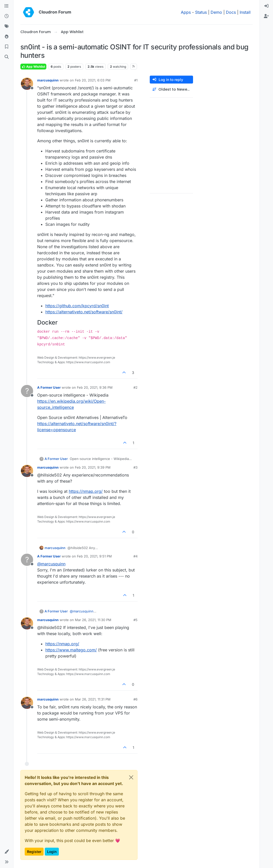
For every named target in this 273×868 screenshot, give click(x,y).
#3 (135, 467)
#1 (136, 80)
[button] (7, 852)
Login (52, 852)
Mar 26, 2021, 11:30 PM (93, 620)
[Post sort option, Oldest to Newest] (171, 89)
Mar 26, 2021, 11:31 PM (93, 699)
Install (245, 12)
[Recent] (7, 16)
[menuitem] (266, 6)
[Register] (266, 16)
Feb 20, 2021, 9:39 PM (93, 467)
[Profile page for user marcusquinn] (27, 84)
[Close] (131, 777)
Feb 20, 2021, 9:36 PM (95, 387)
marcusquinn (48, 80)
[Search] (7, 57)
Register (34, 852)
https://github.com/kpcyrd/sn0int (77, 306)
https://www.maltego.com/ (71, 650)
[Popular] (7, 37)
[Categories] (7, 6)
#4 (135, 556)
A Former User (49, 387)
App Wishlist (33, 67)
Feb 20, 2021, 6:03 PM (93, 80)
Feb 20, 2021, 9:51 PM (94, 556)
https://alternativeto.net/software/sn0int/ (84, 312)
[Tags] (7, 26)
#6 (135, 699)
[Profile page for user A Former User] (27, 391)
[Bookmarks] (7, 47)
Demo (216, 12)
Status (201, 12)
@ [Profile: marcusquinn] (51, 564)
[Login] (266, 6)
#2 (135, 387)
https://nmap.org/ (86, 491)
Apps (186, 12)
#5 (135, 620)
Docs (231, 12)
